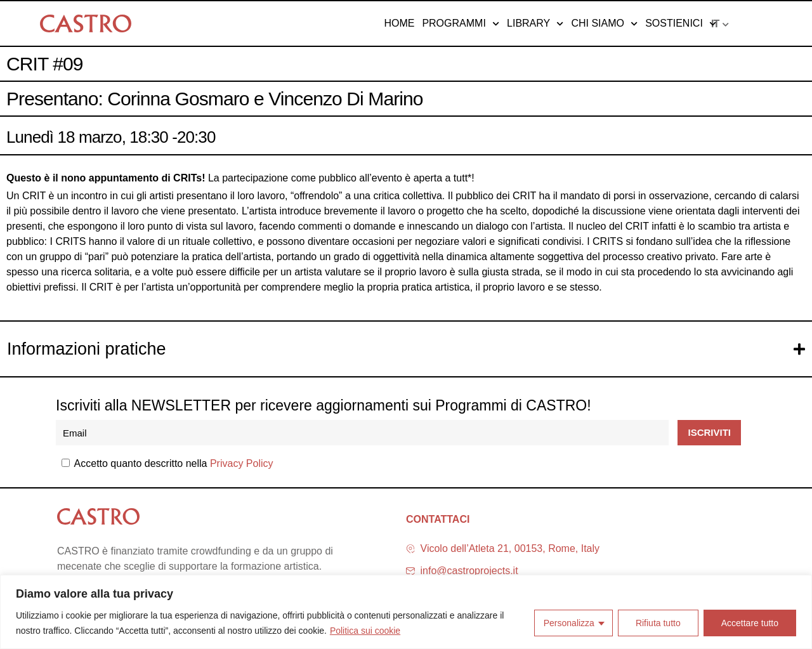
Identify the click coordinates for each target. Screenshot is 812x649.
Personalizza (569, 623)
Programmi (461, 23)
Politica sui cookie (365, 631)
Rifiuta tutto (658, 623)
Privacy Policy (242, 463)
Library (535, 23)
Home (399, 23)
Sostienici (681, 23)
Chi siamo (604, 23)
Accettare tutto (750, 623)
